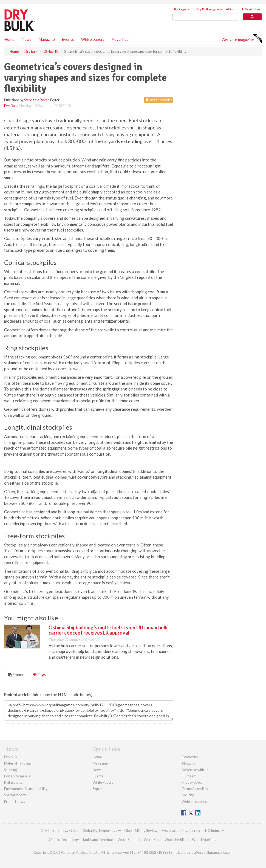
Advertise (120, 39)
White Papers (103, 782)
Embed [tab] (16, 674)
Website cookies (194, 802)
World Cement (129, 840)
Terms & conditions (196, 789)
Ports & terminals (17, 776)
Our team (189, 776)
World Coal (152, 840)
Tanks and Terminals (98, 840)
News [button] (27, 39)
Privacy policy (192, 782)
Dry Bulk (11, 106)
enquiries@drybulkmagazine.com (206, 852)
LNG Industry (214, 831)
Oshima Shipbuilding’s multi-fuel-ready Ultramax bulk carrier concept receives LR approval (108, 630)
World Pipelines (204, 840)
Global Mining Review (141, 831)
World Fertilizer (177, 840)
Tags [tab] (39, 674)
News (97, 770)
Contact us (251, 9)
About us (188, 763)
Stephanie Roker (36, 100)
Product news (15, 802)
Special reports (15, 795)
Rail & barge (13, 782)
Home (9, 39)
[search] (205, 17)
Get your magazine (242, 39)
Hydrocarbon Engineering (180, 831)
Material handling (18, 763)
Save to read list (159, 100)
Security (188, 795)
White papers (93, 39)
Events (68, 39)
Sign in (232, 9)
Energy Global (68, 831)
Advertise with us (195, 770)
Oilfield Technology (64, 840)
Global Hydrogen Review (102, 831)
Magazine (47, 39)
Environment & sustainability (26, 789)
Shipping (11, 770)
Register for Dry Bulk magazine (199, 9)
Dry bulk (11, 757)
